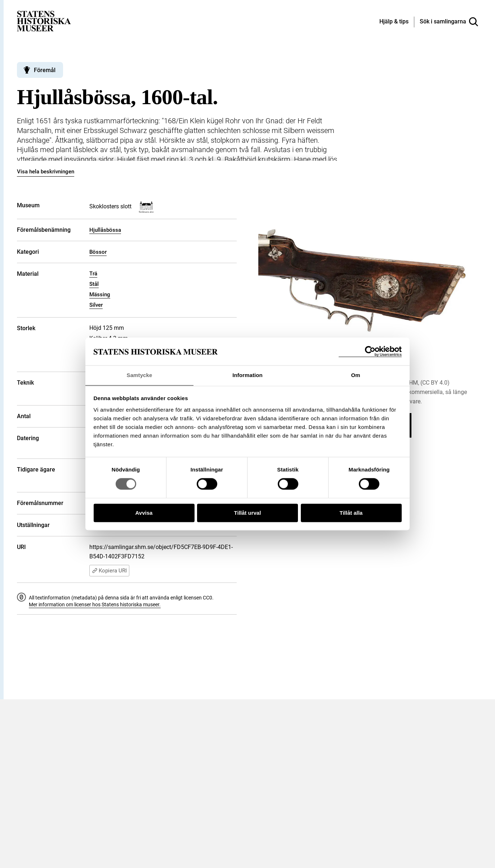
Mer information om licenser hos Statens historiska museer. (95, 604)
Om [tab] (355, 375)
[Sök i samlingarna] (449, 22)
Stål (94, 284)
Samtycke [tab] (140, 375)
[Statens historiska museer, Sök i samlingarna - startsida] (44, 21)
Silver (96, 305)
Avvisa (144, 513)
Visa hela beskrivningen (46, 172)
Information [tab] (247, 375)
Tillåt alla (351, 513)
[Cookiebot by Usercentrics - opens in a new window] (370, 351)
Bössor (98, 252)
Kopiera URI (109, 571)
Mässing (100, 294)
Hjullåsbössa (105, 230)
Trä (93, 274)
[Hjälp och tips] (394, 22)
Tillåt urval (248, 513)
